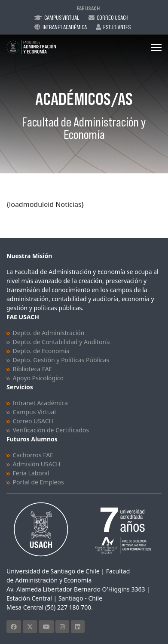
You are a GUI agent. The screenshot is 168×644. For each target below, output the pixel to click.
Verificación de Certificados (51, 430)
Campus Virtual (62, 18)
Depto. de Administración (49, 333)
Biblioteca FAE (33, 369)
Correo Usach (113, 18)
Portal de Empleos (38, 482)
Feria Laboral (31, 473)
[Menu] (156, 47)
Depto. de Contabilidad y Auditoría (61, 342)
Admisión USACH (37, 464)
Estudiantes (117, 27)
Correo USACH (33, 421)
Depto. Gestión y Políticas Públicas (61, 360)
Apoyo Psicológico (38, 378)
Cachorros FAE (33, 455)
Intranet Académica (65, 27)
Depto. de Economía (41, 351)
